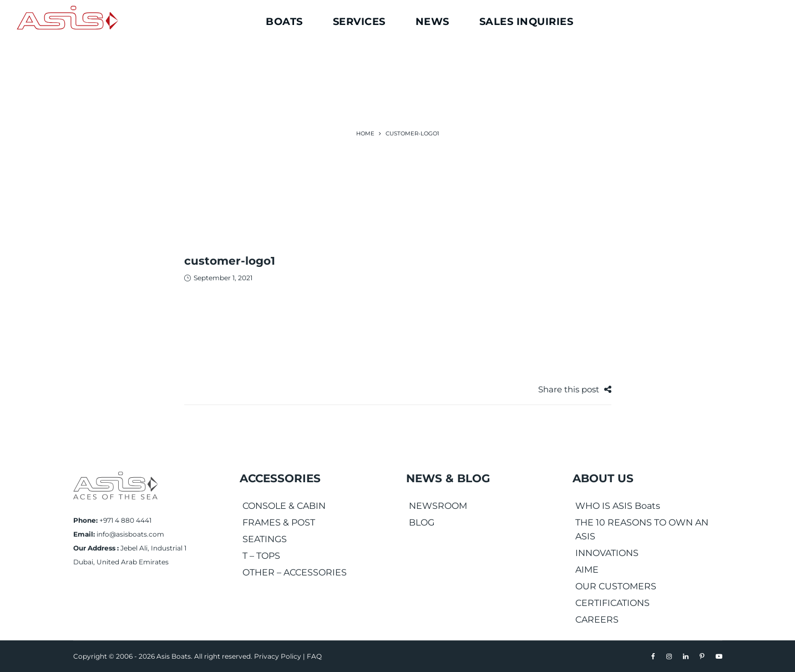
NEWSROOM (438, 506)
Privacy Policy (278, 656)
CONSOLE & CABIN (284, 506)
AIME (587, 570)
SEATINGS (265, 539)
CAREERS (597, 620)
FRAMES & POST (279, 522)
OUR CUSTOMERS (616, 586)
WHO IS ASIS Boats (618, 506)
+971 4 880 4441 (125, 520)
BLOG (422, 522)
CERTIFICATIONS (612, 603)
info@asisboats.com (130, 534)
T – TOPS (261, 556)
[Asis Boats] (115, 485)
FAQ (314, 656)
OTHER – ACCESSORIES (295, 572)
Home (365, 133)
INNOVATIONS (607, 553)
